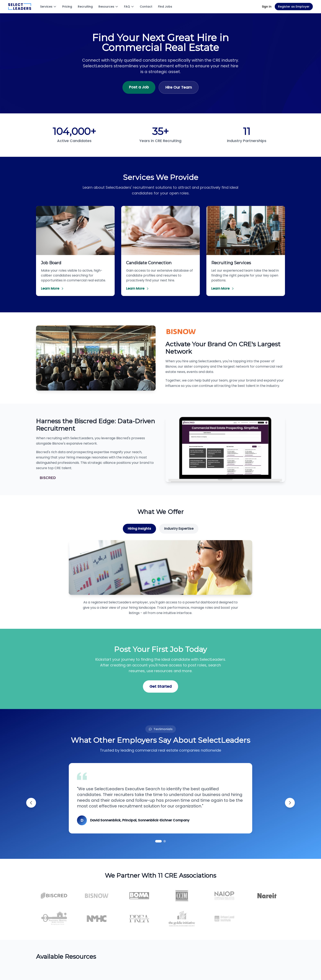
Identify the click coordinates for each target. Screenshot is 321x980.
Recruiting (85, 7)
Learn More (53, 288)
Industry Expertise (179, 529)
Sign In (267, 7)
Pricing (67, 7)
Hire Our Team (179, 87)
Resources (108, 7)
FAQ (129, 7)
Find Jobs (165, 7)
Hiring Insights (139, 529)
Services (48, 7)
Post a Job (139, 87)
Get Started (160, 686)
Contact (146, 7)
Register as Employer (294, 7)
